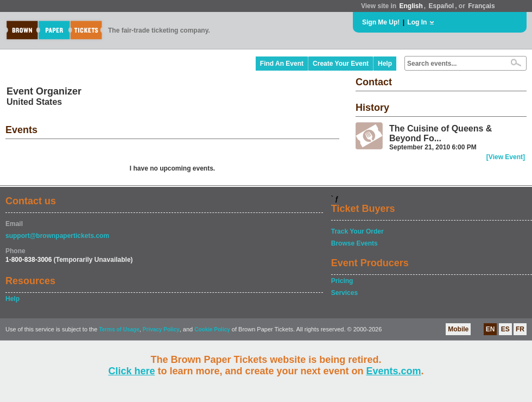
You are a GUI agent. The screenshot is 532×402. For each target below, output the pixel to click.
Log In (417, 22)
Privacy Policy (161, 329)
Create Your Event (341, 64)
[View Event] (506, 157)
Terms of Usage (119, 329)
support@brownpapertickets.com (57, 236)
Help (385, 64)
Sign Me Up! (381, 22)
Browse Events (354, 243)
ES (505, 329)
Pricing (342, 281)
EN (490, 329)
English (411, 6)
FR (520, 329)
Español (442, 6)
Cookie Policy (212, 329)
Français (481, 6)
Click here (131, 371)
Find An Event (282, 64)
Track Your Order (357, 231)
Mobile (458, 329)
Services (344, 293)
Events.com (394, 371)
